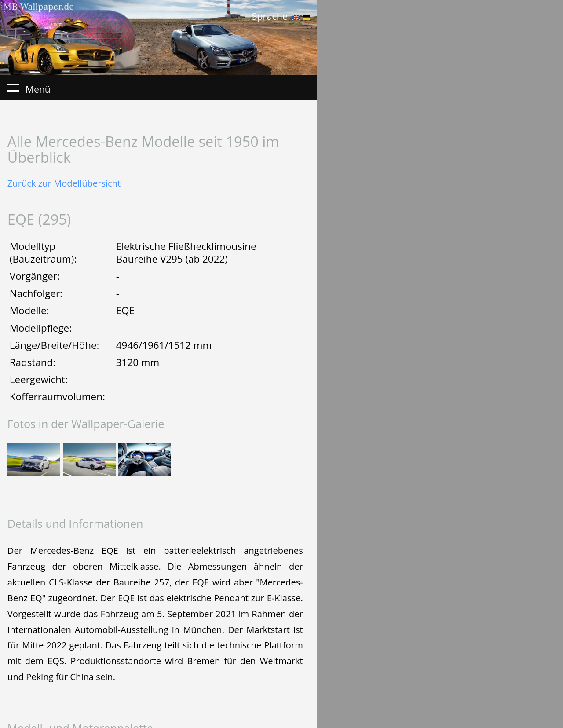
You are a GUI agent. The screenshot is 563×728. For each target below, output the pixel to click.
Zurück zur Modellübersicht (64, 183)
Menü (13, 88)
